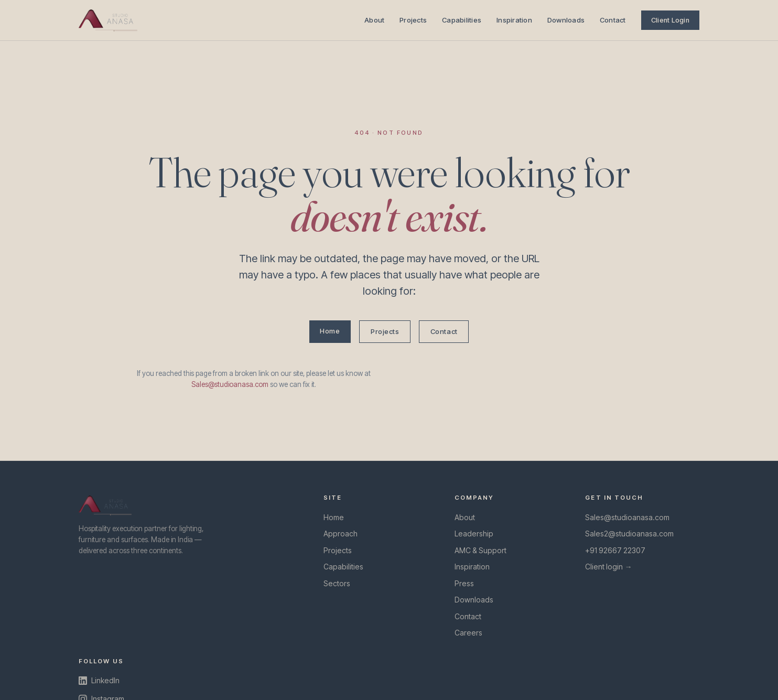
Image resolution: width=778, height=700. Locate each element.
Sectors (337, 583)
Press (464, 583)
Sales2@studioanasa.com (629, 534)
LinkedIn (99, 680)
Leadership (474, 534)
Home (330, 331)
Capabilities (462, 20)
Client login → (608, 567)
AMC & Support (480, 550)
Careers (468, 633)
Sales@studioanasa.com (230, 384)
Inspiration (514, 20)
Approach (341, 534)
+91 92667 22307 (615, 550)
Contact (613, 20)
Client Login (670, 20)
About (374, 20)
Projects (413, 20)
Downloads (566, 20)
